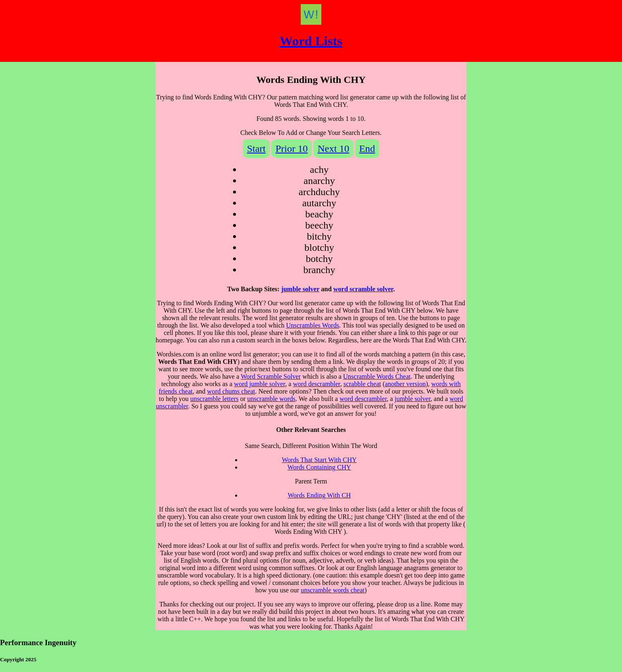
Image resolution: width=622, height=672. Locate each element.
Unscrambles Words (312, 325)
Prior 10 (292, 149)
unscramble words (271, 399)
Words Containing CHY (319, 467)
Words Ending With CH (319, 495)
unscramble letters (214, 399)
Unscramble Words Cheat (377, 376)
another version (405, 384)
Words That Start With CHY (319, 460)
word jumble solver (259, 384)
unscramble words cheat (333, 590)
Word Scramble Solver (271, 376)
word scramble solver (363, 289)
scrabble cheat (362, 384)
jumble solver (300, 289)
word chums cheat (231, 391)
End (367, 149)
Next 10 (333, 149)
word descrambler (316, 384)
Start (256, 149)
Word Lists (311, 41)
